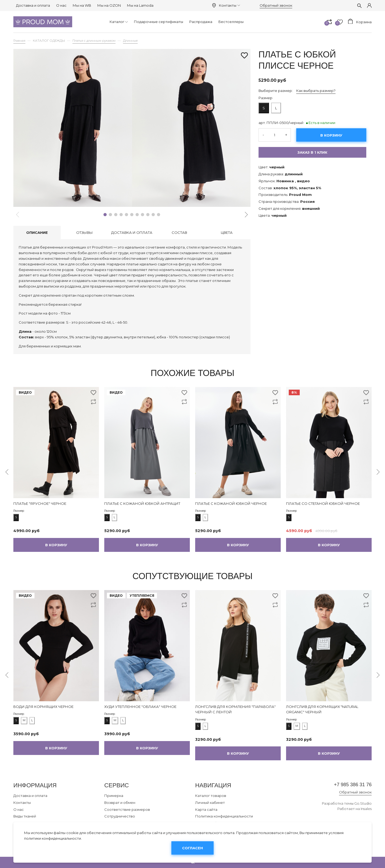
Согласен (192, 848)
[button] (105, 215)
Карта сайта (206, 809)
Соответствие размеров (127, 809)
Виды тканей (25, 816)
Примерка (114, 796)
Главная (19, 41)
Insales (366, 810)
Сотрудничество (120, 816)
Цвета (227, 232)
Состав (179, 232)
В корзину (331, 135)
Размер (265, 98)
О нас (61, 5)
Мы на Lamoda (140, 5)
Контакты (229, 5)
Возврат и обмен (120, 803)
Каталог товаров (211, 796)
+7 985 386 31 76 (349, 785)
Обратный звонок (276, 5)
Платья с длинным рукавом (94, 41)
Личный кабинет (210, 803)
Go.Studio (363, 805)
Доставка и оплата (33, 5)
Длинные (130, 41)
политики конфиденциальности (53, 838)
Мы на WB (82, 5)
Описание (37, 232)
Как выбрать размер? (316, 91)
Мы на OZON (109, 5)
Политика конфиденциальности (224, 816)
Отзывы (84, 232)
